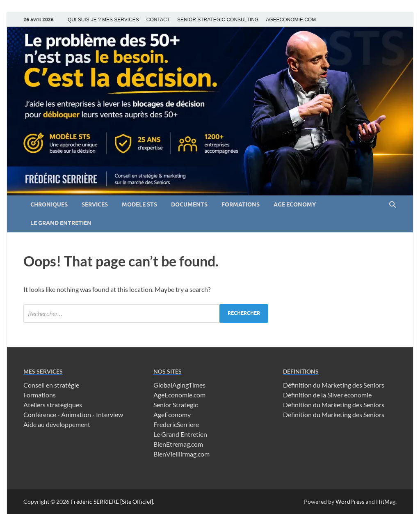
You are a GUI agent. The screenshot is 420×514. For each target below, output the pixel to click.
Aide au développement (57, 424)
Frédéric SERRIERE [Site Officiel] (112, 501)
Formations (40, 395)
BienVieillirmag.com (181, 454)
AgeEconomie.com (179, 395)
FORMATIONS (241, 204)
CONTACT (158, 20)
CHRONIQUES (49, 204)
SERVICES (95, 204)
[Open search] (393, 205)
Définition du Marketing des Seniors (334, 385)
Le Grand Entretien (180, 434)
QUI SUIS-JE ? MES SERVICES (103, 20)
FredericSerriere (176, 424)
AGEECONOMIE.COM (291, 20)
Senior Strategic (176, 405)
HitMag (386, 501)
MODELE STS (139, 204)
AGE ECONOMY (295, 204)
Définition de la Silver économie (327, 395)
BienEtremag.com (178, 444)
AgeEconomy (172, 414)
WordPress (350, 501)
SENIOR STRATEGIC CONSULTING (218, 20)
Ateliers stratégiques (53, 405)
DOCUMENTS (189, 204)
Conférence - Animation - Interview (73, 414)
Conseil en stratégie (51, 385)
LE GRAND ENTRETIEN (61, 223)
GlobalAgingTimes (179, 385)
